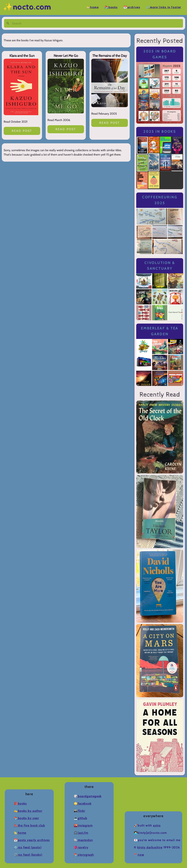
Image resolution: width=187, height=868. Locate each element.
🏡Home (92, 7)
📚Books (111, 7)
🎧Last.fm (81, 833)
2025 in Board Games (160, 54)
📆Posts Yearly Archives (32, 840)
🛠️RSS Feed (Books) (28, 855)
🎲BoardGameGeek (88, 796)
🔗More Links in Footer (164, 7)
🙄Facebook (83, 804)
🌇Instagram (83, 825)
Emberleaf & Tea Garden (160, 331)
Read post (22, 131)
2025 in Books (160, 132)
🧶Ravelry (81, 847)
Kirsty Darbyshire (150, 847)
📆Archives (132, 7)
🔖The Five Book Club (29, 825)
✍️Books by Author (28, 811)
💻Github (80, 818)
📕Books (20, 804)
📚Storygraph (84, 855)
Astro (157, 825)
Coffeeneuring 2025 (160, 200)
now (141, 855)
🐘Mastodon (83, 840)
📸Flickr (79, 811)
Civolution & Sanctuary (160, 266)
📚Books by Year (26, 818)
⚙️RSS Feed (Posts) (28, 847)
